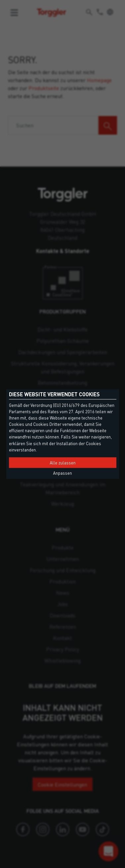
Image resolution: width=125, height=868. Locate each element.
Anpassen (62, 473)
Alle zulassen (63, 463)
